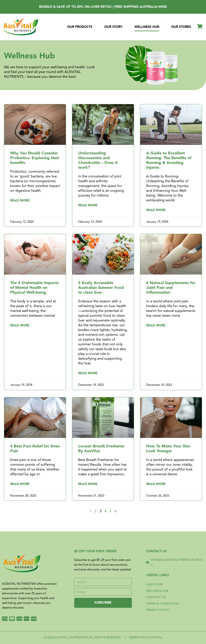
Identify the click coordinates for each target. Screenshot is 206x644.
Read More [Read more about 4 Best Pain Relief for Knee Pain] (20, 484)
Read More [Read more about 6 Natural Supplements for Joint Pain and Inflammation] (156, 326)
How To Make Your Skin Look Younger (168, 449)
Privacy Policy (158, 610)
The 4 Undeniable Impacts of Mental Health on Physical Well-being (34, 288)
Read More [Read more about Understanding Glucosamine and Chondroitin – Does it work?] (88, 206)
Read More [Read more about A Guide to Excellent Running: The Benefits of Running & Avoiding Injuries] (156, 210)
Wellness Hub (147, 27)
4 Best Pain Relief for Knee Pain (35, 449)
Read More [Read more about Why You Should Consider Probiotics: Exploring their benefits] (20, 201)
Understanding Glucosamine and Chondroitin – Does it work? (98, 160)
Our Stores (181, 27)
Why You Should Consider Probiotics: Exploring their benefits (35, 158)
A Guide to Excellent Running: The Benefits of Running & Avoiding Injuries (169, 160)
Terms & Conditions (163, 604)
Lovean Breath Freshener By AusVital (101, 449)
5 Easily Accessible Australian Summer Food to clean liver (101, 288)
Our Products (80, 27)
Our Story (113, 27)
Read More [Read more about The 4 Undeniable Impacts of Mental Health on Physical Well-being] (20, 326)
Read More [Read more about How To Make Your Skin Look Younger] (156, 484)
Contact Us (156, 597)
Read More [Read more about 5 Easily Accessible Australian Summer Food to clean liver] (88, 373)
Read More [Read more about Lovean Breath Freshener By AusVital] (88, 484)
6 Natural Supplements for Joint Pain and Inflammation (171, 288)
